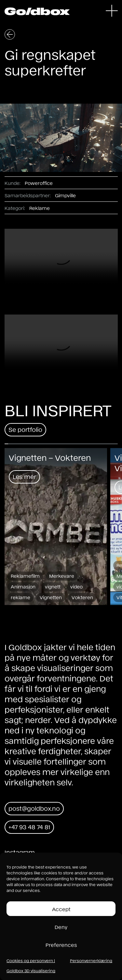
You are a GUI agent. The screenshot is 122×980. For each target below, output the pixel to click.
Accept (61, 909)
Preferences (61, 945)
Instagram (20, 852)
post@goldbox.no (34, 808)
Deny (61, 927)
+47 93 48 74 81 (29, 827)
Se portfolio (25, 429)
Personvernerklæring (91, 961)
